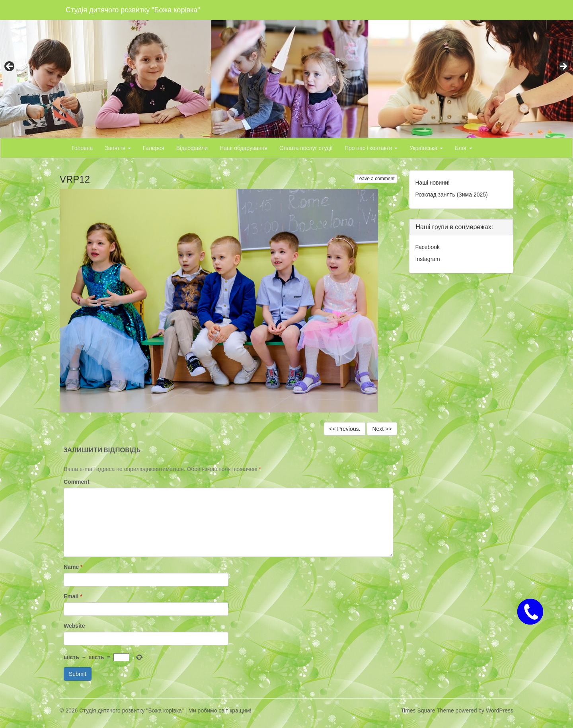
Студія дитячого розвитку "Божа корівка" (133, 10)
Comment (77, 482)
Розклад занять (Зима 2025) (452, 195)
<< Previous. (345, 429)
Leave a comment (375, 179)
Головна (82, 148)
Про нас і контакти (371, 148)
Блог (464, 148)
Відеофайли (192, 148)
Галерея (154, 148)
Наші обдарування (244, 148)
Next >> (382, 429)
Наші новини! (433, 183)
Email (73, 596)
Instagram (428, 259)
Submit (78, 674)
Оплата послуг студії (306, 148)
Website (74, 626)
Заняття (118, 148)
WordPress (500, 710)
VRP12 (75, 179)
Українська (426, 148)
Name (73, 567)
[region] (286, 69)
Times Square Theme (427, 710)
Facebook (428, 247)
